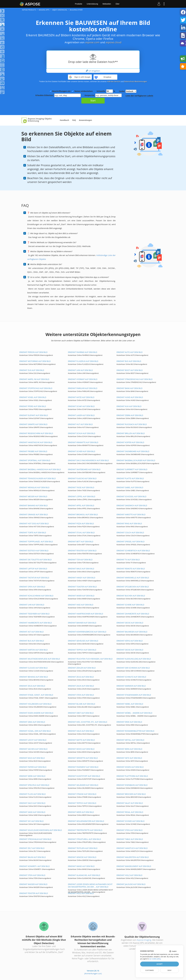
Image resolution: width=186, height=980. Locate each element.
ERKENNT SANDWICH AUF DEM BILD (132, 505)
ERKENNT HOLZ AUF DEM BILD (129, 875)
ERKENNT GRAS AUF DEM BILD (32, 722)
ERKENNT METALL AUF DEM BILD (130, 740)
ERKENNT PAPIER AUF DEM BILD (33, 767)
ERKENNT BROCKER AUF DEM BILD (131, 794)
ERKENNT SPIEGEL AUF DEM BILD (130, 542)
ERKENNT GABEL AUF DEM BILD (130, 487)
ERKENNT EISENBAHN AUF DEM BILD (132, 785)
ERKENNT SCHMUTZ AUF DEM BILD (131, 677)
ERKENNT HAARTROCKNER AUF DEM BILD (86, 614)
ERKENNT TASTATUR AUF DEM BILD (34, 578)
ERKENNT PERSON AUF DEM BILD (33, 352)
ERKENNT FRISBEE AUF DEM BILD (33, 451)
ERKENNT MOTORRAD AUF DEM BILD (35, 361)
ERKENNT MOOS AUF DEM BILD (81, 749)
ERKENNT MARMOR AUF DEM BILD (131, 686)
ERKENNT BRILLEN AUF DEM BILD (131, 433)
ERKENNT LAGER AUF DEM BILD (81, 415)
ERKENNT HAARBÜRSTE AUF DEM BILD (36, 623)
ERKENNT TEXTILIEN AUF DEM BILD (83, 848)
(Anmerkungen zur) (93, 973)
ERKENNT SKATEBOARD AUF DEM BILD (84, 469)
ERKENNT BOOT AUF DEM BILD (130, 370)
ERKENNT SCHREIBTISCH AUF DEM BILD (133, 551)
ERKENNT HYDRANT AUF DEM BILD (83, 379)
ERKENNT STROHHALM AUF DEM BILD (35, 839)
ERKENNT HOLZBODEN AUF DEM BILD (35, 704)
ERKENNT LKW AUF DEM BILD (80, 370)
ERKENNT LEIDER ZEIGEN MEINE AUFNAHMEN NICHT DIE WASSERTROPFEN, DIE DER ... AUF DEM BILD (90, 886)
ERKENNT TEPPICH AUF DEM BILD (82, 650)
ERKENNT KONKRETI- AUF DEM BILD (34, 866)
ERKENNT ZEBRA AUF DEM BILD (130, 415)
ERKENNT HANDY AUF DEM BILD (82, 578)
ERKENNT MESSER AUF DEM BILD (33, 496)
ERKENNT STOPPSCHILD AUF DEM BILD (36, 388)
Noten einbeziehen (84, 91)
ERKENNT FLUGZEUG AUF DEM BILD (83, 361)
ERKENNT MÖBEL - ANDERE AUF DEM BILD (134, 713)
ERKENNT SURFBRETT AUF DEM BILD (132, 469)
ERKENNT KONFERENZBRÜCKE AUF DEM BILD (87, 632)
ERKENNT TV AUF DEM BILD (128, 560)
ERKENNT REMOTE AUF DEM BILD (131, 569)
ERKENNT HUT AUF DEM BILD (80, 424)
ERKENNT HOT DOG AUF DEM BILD (34, 523)
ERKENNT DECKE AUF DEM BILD (130, 623)
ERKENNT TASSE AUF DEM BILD (81, 487)
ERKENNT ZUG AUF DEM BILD (32, 370)
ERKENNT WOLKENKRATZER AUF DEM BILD (86, 821)
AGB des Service (114, 81)
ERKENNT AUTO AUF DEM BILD (129, 352)
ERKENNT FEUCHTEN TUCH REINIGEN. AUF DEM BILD (90, 659)
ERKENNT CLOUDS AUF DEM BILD (33, 668)
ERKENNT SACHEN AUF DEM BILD (33, 749)
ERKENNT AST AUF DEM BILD (32, 632)
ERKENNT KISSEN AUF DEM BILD (130, 767)
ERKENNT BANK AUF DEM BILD (129, 388)
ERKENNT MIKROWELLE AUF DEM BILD (133, 578)
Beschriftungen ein (61, 91)
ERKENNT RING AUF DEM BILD (129, 523)
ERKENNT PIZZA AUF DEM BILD (81, 523)
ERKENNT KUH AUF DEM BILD (129, 406)
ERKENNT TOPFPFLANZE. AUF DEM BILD (36, 542)
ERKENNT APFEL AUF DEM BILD (81, 505)
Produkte (79, 4)
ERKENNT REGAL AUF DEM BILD (130, 812)
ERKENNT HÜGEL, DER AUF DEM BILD (35, 731)
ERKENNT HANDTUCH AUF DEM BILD (132, 848)
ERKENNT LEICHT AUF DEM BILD (33, 740)
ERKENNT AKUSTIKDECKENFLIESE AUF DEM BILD (40, 659)
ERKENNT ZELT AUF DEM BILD (32, 848)
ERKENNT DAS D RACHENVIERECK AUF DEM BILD (88, 460)
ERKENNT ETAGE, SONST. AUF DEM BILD (36, 695)
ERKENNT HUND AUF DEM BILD (130, 397)
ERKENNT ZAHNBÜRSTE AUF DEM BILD (133, 614)
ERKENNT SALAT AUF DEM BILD (130, 803)
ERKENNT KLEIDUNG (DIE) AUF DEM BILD (134, 659)
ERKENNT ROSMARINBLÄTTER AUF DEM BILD (135, 731)
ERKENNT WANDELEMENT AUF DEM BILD (134, 866)
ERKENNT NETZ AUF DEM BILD (129, 758)
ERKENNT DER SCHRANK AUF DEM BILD (133, 668)
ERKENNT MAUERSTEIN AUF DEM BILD (133, 857)
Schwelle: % (106, 91)
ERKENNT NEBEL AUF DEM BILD (130, 704)
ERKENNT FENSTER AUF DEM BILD (82, 551)
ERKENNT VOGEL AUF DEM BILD (33, 397)
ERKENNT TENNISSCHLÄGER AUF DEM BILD (38, 478)
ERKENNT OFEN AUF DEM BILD (32, 587)
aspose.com (92, 42)
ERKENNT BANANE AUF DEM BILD (34, 505)
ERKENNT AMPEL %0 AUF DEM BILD (34, 379)
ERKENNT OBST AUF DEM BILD (81, 713)
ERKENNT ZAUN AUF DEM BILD (81, 686)
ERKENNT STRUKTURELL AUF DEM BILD (84, 839)
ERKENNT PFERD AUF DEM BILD (33, 406)
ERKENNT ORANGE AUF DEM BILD (34, 514)
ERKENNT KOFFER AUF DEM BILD (130, 442)
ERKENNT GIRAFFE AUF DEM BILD (33, 424)
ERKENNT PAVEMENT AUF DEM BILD (83, 767)
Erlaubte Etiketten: (58, 95)
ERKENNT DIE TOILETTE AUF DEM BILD (36, 560)
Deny (170, 970)
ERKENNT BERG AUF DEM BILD (129, 749)
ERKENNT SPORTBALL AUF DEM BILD (35, 460)
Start (93, 100)
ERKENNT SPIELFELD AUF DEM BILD (34, 785)
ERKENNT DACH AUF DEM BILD (32, 803)
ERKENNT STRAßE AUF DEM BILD (82, 794)
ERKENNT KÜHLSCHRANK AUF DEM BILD (36, 596)
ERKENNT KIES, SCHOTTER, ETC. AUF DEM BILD (88, 722)
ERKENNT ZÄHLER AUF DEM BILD (82, 668)
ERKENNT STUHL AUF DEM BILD (81, 533)
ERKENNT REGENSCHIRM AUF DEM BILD (36, 433)
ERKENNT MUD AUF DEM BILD (32, 758)
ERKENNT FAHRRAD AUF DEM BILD (83, 352)
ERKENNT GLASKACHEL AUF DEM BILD (84, 875)
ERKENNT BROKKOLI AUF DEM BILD (83, 514)
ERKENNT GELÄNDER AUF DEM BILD (83, 785)
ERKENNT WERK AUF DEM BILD (32, 776)
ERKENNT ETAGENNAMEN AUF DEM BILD (134, 695)
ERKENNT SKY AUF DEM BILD (31, 821)
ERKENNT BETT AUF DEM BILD (81, 542)
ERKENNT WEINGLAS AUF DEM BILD (34, 487)
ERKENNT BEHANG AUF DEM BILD (34, 677)
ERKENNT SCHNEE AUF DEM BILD (130, 821)
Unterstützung (92, 4)
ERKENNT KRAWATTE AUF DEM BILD (83, 442)
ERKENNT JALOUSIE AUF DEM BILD (131, 884)
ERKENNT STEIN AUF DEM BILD (81, 695)
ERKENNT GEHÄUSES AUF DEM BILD (83, 641)
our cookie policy (155, 959)
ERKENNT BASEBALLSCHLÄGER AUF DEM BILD (136, 460)
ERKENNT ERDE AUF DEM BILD (129, 722)
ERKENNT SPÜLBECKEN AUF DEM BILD (133, 587)
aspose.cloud (114, 42)
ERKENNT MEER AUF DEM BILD (81, 812)
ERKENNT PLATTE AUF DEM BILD (130, 478)
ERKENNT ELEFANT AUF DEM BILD (34, 415)
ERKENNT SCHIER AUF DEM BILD (82, 451)
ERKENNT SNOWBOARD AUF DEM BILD (133, 451)
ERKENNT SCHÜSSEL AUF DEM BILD (131, 496)
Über (117, 4)
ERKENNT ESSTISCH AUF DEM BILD (34, 551)
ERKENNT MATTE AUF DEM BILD (81, 740)
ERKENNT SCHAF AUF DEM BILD (81, 406)
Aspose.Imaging (144, 940)
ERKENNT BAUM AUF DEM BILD (33, 857)
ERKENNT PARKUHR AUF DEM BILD (83, 388)
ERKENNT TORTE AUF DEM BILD (33, 533)
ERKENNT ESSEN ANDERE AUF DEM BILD (36, 713)
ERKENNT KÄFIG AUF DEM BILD (130, 641)
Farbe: (128, 91)
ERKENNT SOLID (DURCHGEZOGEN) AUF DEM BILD (41, 830)
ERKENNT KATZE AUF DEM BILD (81, 397)
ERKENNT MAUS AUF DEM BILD (81, 569)
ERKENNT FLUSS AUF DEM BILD (32, 794)
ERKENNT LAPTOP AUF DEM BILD (33, 569)
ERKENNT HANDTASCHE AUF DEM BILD (36, 442)
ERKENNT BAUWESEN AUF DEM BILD (132, 632)
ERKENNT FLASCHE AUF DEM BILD (82, 478)
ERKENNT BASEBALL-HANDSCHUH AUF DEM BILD (40, 469)
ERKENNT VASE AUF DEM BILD (81, 605)
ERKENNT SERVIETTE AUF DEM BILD (83, 758)
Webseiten (107, 4)
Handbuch (64, 120)
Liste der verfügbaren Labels (139, 96)
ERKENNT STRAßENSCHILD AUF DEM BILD (134, 379)
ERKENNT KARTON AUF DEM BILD (34, 650)
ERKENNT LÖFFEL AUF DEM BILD (82, 496)
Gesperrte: (103, 95)
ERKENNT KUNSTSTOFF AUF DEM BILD (84, 776)
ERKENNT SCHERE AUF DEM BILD (130, 605)
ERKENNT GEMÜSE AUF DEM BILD (82, 857)
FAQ (74, 120)
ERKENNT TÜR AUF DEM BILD (80, 560)
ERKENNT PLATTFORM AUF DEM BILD (132, 776)
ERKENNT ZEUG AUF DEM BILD (81, 677)
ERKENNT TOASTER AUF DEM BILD (82, 587)
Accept (160, 964)
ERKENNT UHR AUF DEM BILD (32, 605)
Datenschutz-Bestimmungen (135, 81)
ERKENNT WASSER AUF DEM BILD (33, 884)
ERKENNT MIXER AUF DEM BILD (81, 596)
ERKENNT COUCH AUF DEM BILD (130, 533)
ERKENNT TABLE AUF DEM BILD (130, 839)
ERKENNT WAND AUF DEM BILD (81, 866)
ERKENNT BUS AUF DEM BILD (129, 361)
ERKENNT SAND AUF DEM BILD (32, 812)
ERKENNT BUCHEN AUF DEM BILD (131, 596)
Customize (149, 970)
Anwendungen (85, 120)
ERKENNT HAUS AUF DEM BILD (81, 731)
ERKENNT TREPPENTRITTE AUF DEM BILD (85, 830)
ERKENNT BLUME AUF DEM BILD (82, 704)
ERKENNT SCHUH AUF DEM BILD (82, 433)
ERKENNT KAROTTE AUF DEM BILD (131, 514)
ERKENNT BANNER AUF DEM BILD (82, 623)
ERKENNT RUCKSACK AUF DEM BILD (132, 424)
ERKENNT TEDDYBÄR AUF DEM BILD (34, 614)
